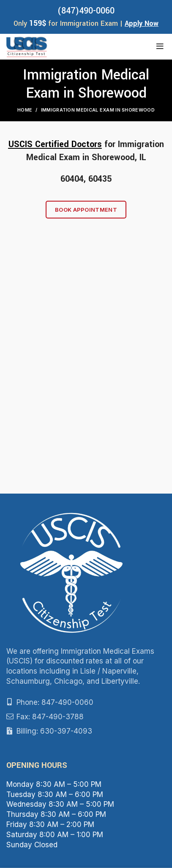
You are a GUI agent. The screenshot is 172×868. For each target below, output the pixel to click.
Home (25, 110)
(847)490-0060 (86, 11)
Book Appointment (86, 210)
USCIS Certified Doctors (55, 144)
